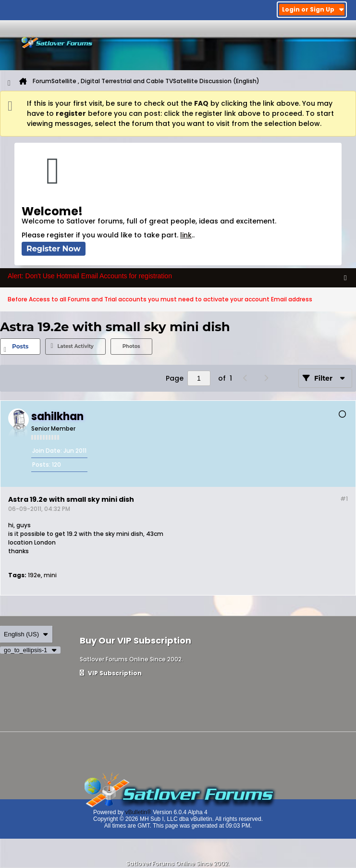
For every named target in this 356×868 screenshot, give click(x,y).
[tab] (20, 347)
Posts (20, 346)
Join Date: (47, 451)
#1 (344, 499)
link (186, 235)
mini (50, 575)
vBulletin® (138, 812)
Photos (131, 346)
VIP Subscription (111, 673)
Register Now (54, 249)
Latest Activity (75, 346)
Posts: (41, 465)
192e (34, 575)
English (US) (26, 634)
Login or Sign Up (313, 9)
